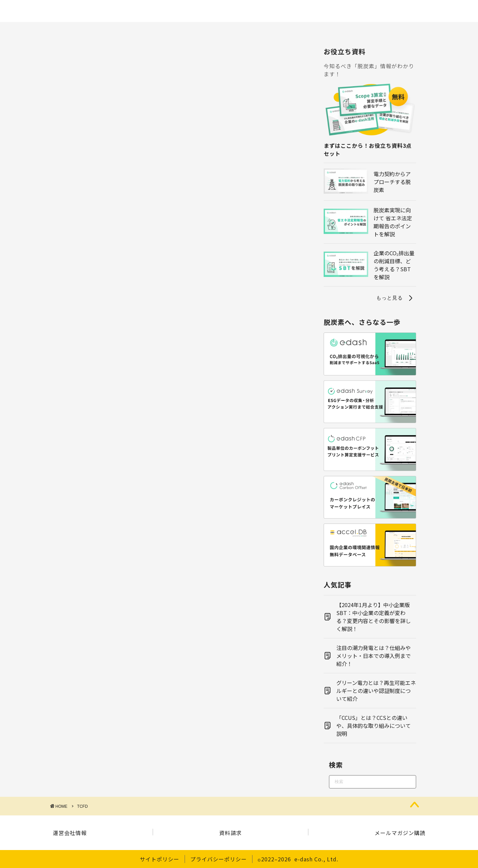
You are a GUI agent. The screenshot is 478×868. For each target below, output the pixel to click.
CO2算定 (104, 31)
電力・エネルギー (290, 31)
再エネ (239, 31)
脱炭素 (63, 31)
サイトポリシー (159, 859)
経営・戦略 (346, 31)
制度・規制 (151, 31)
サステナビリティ (403, 31)
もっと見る (396, 298)
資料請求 (231, 833)
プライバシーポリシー (219, 859)
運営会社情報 (70, 833)
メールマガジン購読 (400, 833)
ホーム (24, 31)
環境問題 (197, 31)
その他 (454, 31)
